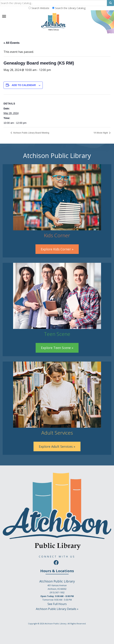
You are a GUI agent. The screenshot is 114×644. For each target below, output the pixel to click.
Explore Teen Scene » (57, 348)
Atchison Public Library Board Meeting (31, 133)
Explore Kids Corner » (57, 249)
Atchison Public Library (56, 624)
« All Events (12, 43)
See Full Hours (57, 604)
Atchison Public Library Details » (57, 609)
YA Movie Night (101, 133)
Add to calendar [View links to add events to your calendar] (24, 85)
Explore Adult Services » (57, 446)
